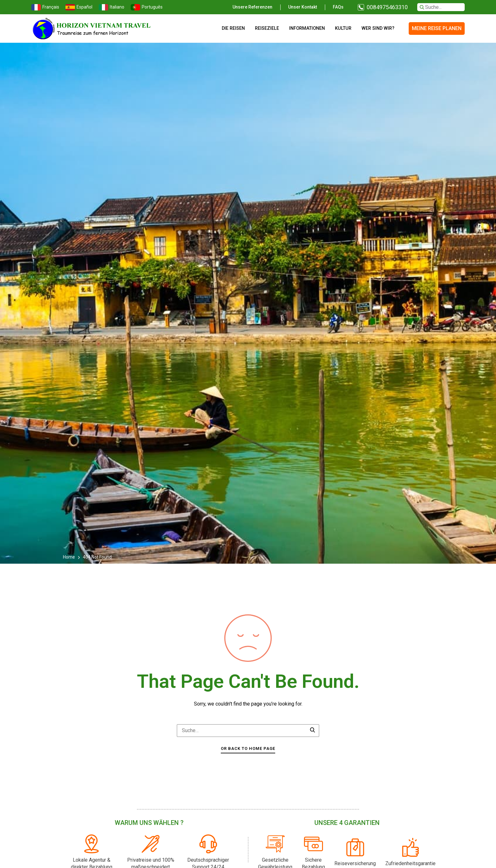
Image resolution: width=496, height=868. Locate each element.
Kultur (343, 28)
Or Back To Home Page (248, 748)
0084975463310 (387, 7)
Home (69, 557)
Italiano (112, 7)
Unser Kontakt (303, 7)
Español (79, 7)
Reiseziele (267, 28)
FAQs (338, 7)
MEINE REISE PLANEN (437, 28)
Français (45, 7)
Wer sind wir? (378, 28)
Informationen (307, 28)
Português (147, 7)
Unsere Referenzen (252, 7)
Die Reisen (233, 28)
